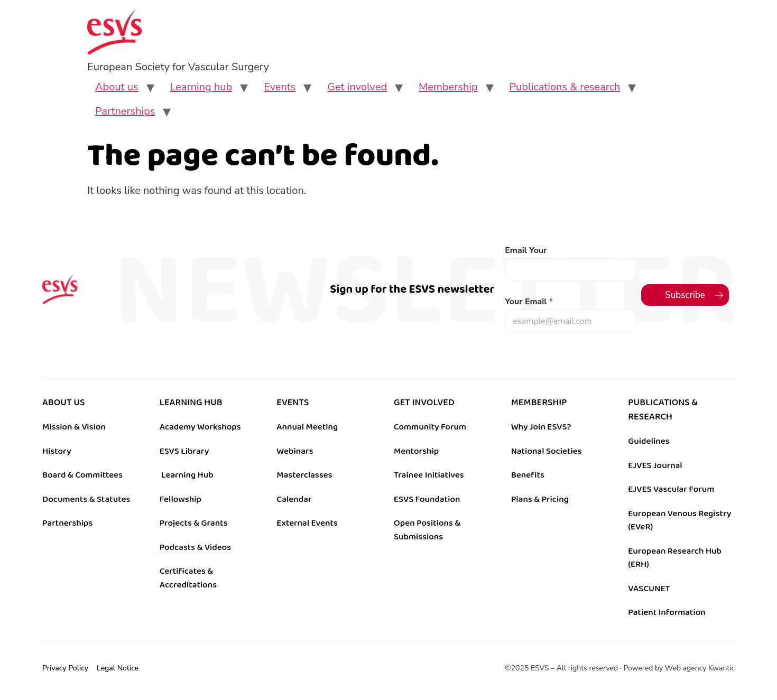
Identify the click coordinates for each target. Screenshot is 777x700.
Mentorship (416, 451)
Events (280, 87)
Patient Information (667, 612)
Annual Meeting (307, 427)
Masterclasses (304, 475)
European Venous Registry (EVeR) (679, 520)
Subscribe (685, 295)
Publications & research (565, 87)
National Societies (547, 451)
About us (117, 87)
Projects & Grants (194, 523)
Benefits (528, 475)
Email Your (526, 251)
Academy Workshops (200, 427)
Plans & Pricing (540, 499)
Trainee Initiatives (429, 475)
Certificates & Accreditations (188, 578)
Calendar (294, 499)
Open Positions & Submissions (427, 530)
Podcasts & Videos (195, 547)
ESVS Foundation (427, 499)
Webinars (295, 451)
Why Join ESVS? (541, 427)
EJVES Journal (655, 465)
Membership (448, 87)
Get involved (357, 87)
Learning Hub (187, 475)
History (57, 451)
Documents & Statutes (86, 499)
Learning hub (201, 87)
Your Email (529, 302)
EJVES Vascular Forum (671, 489)
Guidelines (649, 441)
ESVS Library (184, 451)
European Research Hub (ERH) (675, 558)
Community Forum (430, 427)
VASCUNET (649, 589)
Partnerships (125, 111)
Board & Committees (82, 475)
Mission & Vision (74, 427)
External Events (307, 523)
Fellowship (181, 499)
